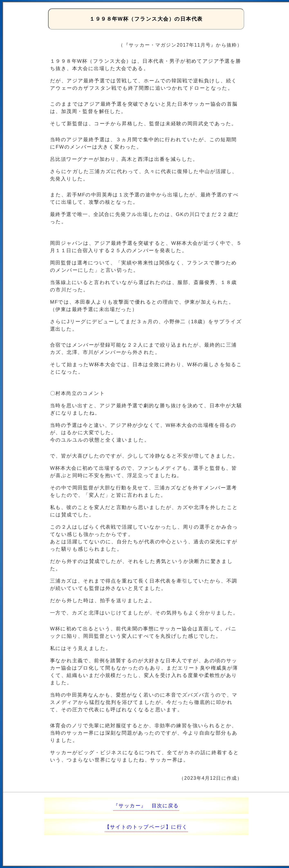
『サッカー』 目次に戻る (146, 806)
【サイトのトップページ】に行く (146, 827)
